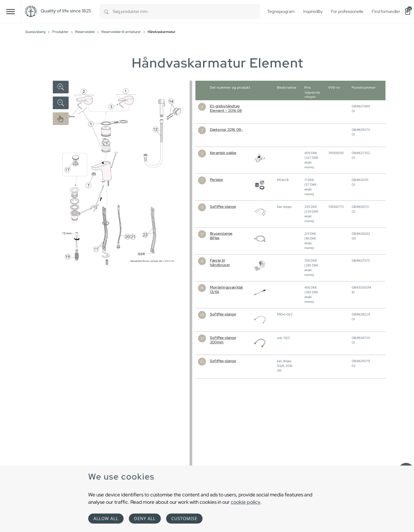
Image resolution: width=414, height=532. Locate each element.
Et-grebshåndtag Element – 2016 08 (226, 108)
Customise (184, 519)
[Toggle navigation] (11, 11)
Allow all (106, 519)
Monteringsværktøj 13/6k (226, 289)
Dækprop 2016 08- (226, 130)
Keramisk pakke (223, 153)
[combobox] (187, 11)
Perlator (217, 180)
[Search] (106, 11)
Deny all (145, 519)
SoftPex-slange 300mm (223, 340)
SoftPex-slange (223, 207)
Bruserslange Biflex (221, 236)
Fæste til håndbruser (220, 263)
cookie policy (246, 502)
